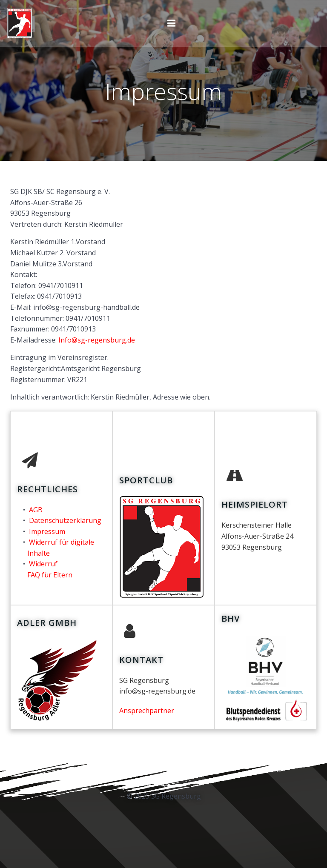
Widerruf (43, 564)
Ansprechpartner (147, 711)
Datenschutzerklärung (65, 520)
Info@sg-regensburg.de (97, 340)
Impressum (47, 531)
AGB (36, 510)
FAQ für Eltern (50, 575)
